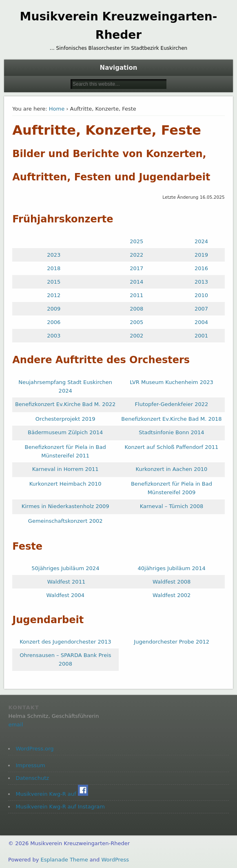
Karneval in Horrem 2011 (65, 469)
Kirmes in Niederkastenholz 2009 (65, 506)
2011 (136, 295)
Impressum (30, 765)
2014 (136, 282)
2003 (54, 336)
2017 (136, 268)
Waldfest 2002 (172, 595)
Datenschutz (32, 778)
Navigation (119, 68)
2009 (54, 309)
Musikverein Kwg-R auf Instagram (60, 807)
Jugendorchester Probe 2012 (172, 642)
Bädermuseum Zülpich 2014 (65, 432)
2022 (136, 255)
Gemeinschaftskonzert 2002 (65, 521)
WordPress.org (34, 749)
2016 (201, 268)
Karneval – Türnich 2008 (172, 506)
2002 (136, 336)
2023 (54, 255)
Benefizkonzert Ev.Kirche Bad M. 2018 (171, 419)
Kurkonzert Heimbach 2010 (65, 484)
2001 (201, 336)
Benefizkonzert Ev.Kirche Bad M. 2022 (65, 404)
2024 (201, 241)
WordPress (115, 860)
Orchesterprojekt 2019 (65, 419)
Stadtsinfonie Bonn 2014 (171, 432)
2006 (54, 322)
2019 (201, 255)
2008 (136, 309)
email (16, 725)
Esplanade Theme (64, 860)
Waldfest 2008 (172, 582)
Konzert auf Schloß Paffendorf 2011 (172, 447)
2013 (201, 282)
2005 (136, 322)
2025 (136, 241)
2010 (201, 295)
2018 (54, 268)
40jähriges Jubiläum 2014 (172, 568)
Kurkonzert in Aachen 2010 (172, 469)
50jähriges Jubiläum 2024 (65, 568)
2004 (201, 322)
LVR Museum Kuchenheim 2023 (172, 382)
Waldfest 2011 (66, 582)
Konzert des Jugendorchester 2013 (65, 642)
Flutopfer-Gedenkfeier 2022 (172, 404)
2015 (54, 282)
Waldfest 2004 (66, 595)
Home (57, 109)
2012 (54, 295)
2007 (201, 309)
